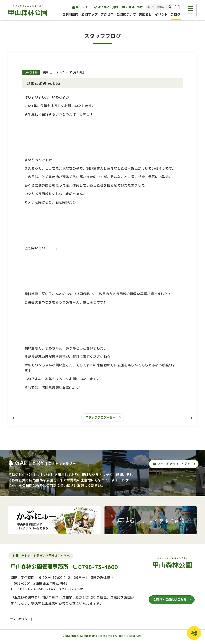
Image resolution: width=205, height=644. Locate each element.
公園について (126, 14)
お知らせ (145, 14)
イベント (161, 14)
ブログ (176, 14)
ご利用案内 (70, 14)
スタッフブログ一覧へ (100, 417)
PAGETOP (194, 633)
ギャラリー (81, 7)
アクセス (107, 14)
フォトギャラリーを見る (172, 464)
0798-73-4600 (98, 567)
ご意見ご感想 (132, 7)
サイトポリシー (20, 619)
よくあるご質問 (106, 7)
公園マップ (89, 14)
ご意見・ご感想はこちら (170, 599)
